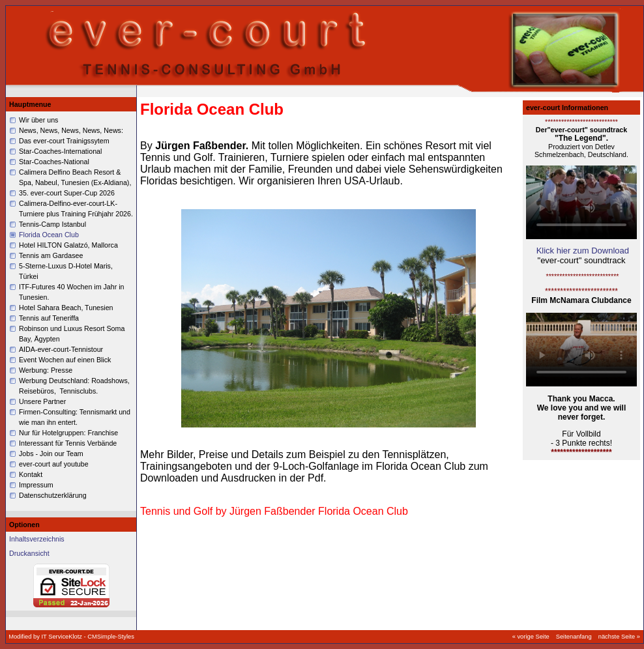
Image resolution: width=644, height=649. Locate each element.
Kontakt (31, 474)
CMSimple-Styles (111, 637)
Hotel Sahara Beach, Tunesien (66, 308)
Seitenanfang (574, 637)
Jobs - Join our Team (51, 454)
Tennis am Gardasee (51, 255)
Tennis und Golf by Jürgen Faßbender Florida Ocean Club (274, 511)
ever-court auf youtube (54, 464)
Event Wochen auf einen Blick (65, 360)
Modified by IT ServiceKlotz (46, 637)
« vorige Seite (531, 637)
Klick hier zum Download (583, 251)
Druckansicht (29, 553)
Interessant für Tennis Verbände (68, 443)
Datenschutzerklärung (53, 495)
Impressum (36, 485)
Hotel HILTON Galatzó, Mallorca (68, 245)
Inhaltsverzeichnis (37, 539)
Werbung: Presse (47, 370)
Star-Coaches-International (60, 151)
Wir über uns (38, 120)
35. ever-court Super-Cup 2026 (67, 193)
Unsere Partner (42, 401)
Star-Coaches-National (54, 162)
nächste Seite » (619, 637)
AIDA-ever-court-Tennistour (61, 349)
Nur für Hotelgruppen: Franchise (68, 433)
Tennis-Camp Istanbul (52, 224)
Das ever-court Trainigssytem (64, 141)
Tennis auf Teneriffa (49, 318)
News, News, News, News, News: (71, 130)
